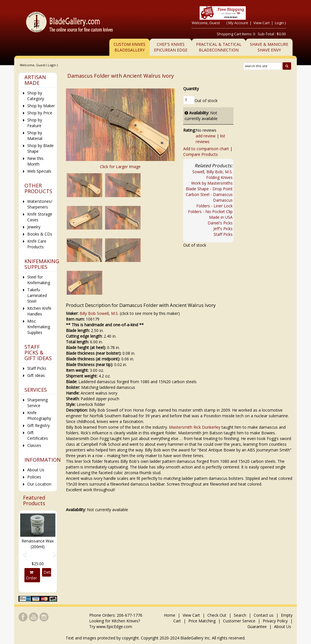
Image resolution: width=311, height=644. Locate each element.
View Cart (262, 23)
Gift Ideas (36, 375)
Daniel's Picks (220, 223)
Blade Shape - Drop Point (209, 189)
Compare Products (201, 154)
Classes (34, 445)
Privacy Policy (275, 621)
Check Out (217, 615)
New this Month (35, 161)
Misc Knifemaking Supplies (39, 327)
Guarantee (257, 627)
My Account (238, 23)
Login (279, 23)
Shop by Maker (41, 106)
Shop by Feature (35, 123)
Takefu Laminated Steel (37, 295)
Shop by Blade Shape (40, 148)
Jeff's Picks (223, 229)
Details (47, 572)
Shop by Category (36, 96)
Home (170, 615)
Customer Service (239, 621)
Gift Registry (38, 425)
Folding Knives (219, 177)
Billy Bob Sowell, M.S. (99, 313)
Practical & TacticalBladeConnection (219, 47)
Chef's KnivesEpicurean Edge (171, 47)
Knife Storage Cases (40, 217)
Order (32, 575)
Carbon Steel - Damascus (209, 194)
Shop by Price (40, 113)
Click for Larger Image (120, 167)
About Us (36, 470)
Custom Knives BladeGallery (130, 47)
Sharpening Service (37, 403)
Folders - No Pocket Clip (210, 211)
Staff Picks (223, 234)
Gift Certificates (38, 435)
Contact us (264, 615)
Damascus (223, 200)
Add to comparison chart (206, 149)
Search (240, 615)
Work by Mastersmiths (212, 183)
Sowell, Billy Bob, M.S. (212, 172)
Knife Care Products (37, 244)
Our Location (39, 484)
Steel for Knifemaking (39, 280)
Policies (34, 477)
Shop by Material (35, 136)
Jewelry (34, 227)
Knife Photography (39, 415)
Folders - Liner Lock (214, 206)
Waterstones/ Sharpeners (40, 204)
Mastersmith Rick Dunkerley (195, 427)
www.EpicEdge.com (114, 627)
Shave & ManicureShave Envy (269, 47)
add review (206, 136)
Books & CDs (40, 234)
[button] (23, 551)
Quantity (191, 89)
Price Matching (202, 621)
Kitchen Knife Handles (39, 311)
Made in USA (221, 217)
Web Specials (39, 171)
